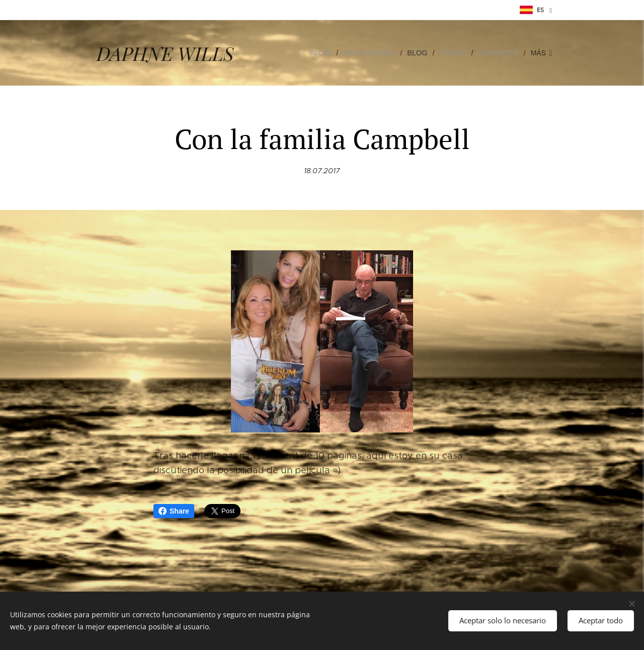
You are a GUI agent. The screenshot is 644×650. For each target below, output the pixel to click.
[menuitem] (328, 53)
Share (174, 511)
